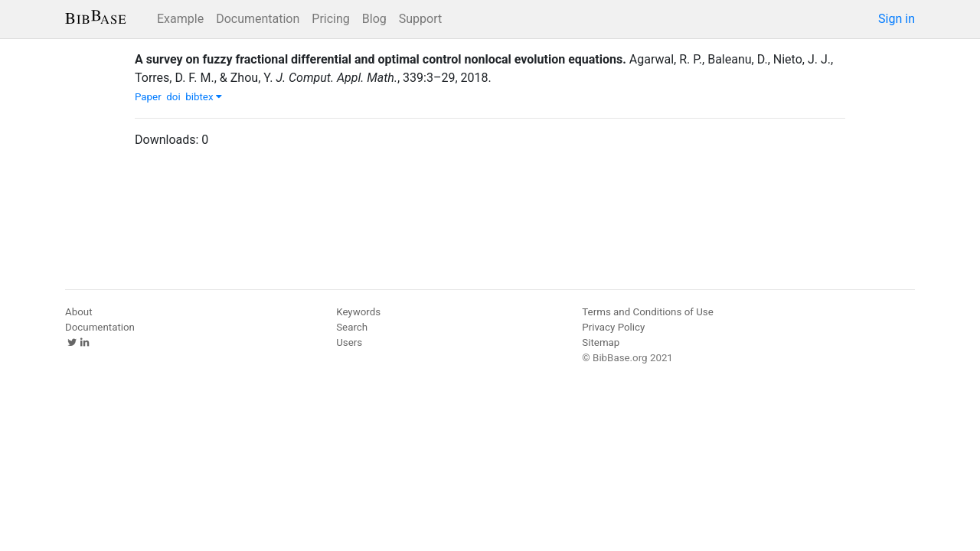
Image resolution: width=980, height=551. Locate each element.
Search (352, 327)
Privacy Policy (613, 327)
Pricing (331, 19)
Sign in (897, 19)
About (79, 312)
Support (420, 19)
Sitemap (601, 342)
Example (180, 19)
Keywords (358, 312)
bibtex (204, 97)
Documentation (258, 19)
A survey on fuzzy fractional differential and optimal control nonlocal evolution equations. (381, 59)
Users (349, 342)
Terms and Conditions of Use (647, 312)
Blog (374, 19)
